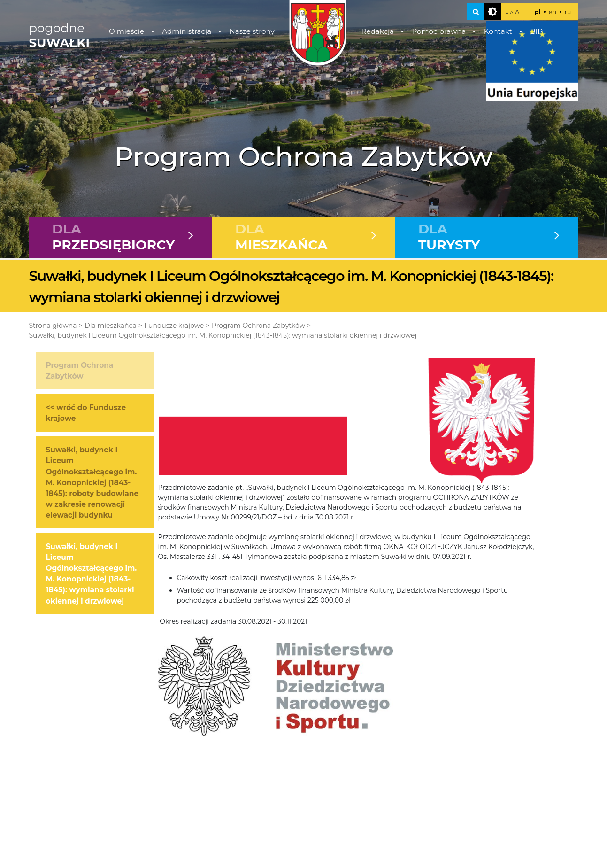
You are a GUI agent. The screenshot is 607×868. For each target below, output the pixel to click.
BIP (536, 31)
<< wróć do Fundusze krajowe (86, 413)
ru (568, 12)
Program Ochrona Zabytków (258, 325)
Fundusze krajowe (174, 325)
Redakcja (377, 31)
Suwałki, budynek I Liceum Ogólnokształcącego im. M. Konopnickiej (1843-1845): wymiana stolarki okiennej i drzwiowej (223, 335)
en (553, 12)
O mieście (127, 31)
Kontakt (498, 31)
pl (537, 12)
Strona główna (53, 325)
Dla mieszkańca (110, 325)
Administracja (187, 31)
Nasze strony (252, 31)
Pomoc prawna (439, 31)
